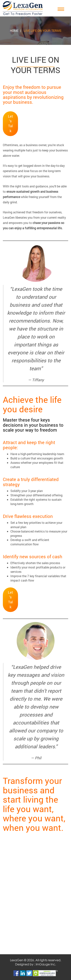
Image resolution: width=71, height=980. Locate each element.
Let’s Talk (10, 124)
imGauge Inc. (46, 964)
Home (14, 31)
